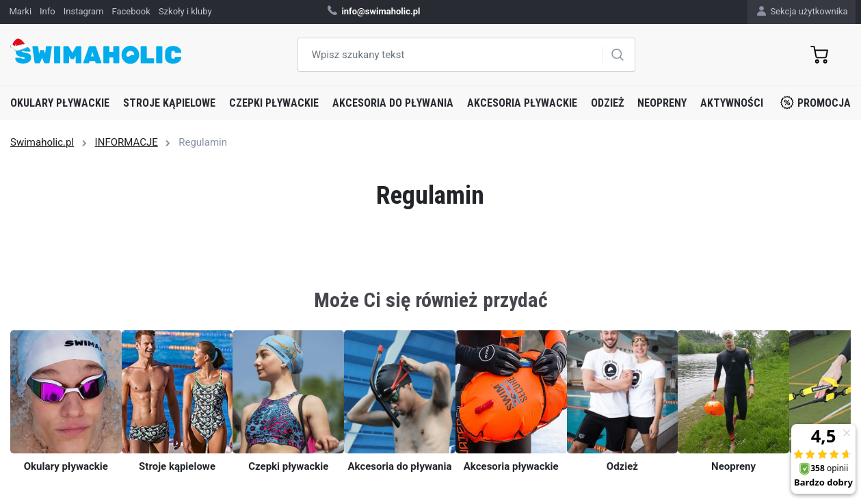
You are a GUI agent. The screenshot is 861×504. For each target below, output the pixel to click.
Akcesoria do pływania (393, 103)
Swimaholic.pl (42, 142)
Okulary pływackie (60, 103)
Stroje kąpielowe (169, 103)
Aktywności (732, 103)
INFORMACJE (127, 142)
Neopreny (662, 103)
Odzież (607, 103)
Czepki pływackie (274, 103)
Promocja (816, 103)
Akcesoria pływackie (522, 103)
